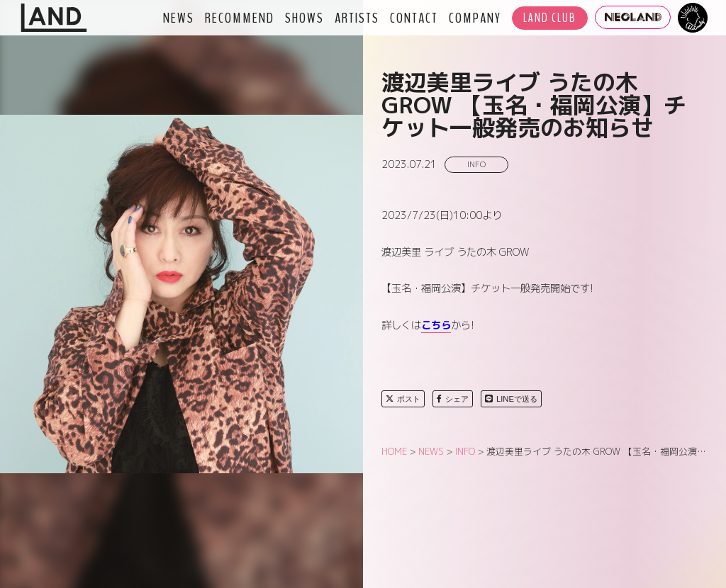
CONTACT (414, 18)
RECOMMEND (240, 18)
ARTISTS (357, 18)
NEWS (179, 18)
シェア (453, 399)
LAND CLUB (550, 18)
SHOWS (305, 18)
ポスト (403, 399)
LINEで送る (511, 399)
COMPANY (475, 18)
